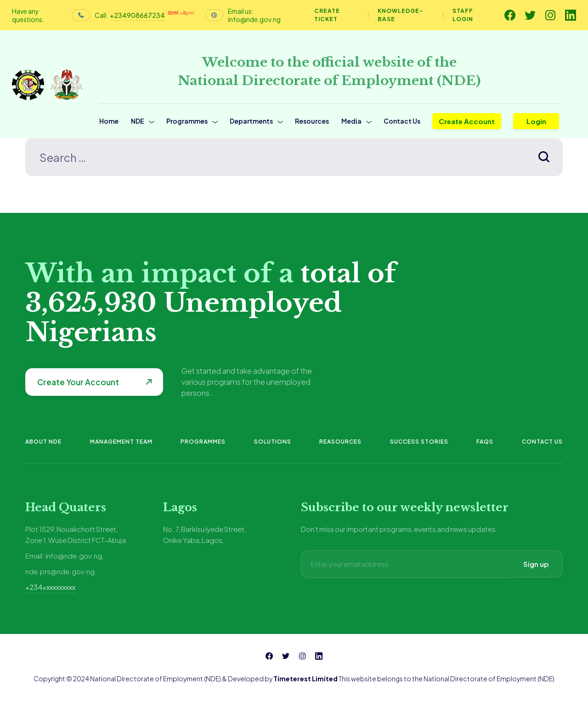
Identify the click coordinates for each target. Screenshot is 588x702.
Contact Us (402, 121)
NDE (138, 121)
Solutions (273, 442)
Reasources (340, 442)
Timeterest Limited (305, 679)
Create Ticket (327, 15)
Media (351, 121)
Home (109, 121)
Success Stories (419, 442)
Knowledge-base (400, 15)
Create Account (467, 121)
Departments (251, 121)
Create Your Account (78, 382)
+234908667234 (137, 15)
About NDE (43, 442)
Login (536, 121)
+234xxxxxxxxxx (50, 587)
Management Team (121, 442)
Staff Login (463, 15)
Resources (312, 121)
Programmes (187, 121)
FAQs (485, 442)
